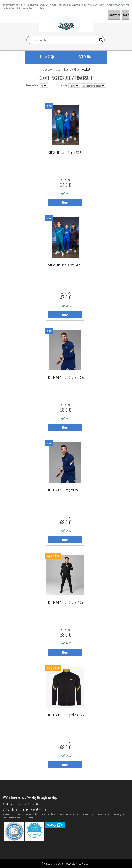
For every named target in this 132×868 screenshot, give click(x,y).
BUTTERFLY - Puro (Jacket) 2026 (66, 490)
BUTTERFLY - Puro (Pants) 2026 (66, 378)
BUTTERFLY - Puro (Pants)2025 (66, 603)
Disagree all (114, 15)
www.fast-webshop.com (78, 863)
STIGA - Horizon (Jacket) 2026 (65, 265)
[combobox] (74, 86)
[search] (100, 41)
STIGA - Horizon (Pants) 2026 (65, 153)
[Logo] (66, 23)
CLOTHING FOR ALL (67, 69)
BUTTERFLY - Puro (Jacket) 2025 (66, 715)
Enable (125, 15)
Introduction (46, 69)
